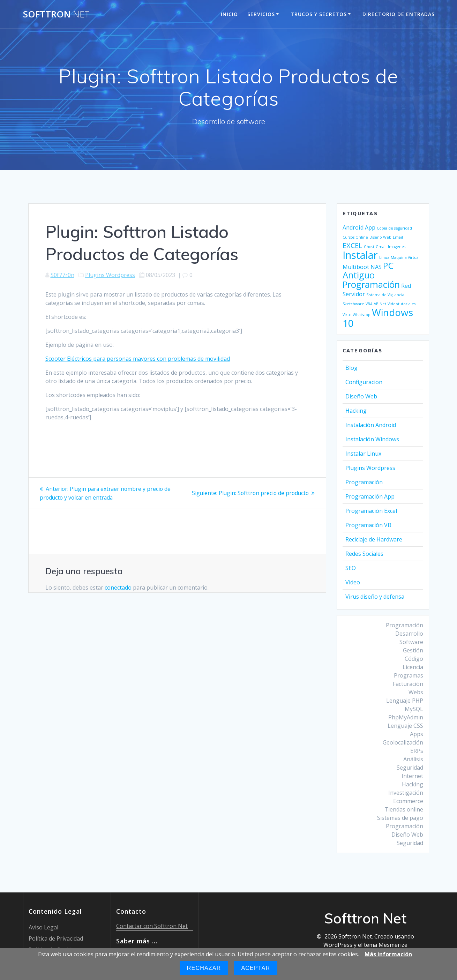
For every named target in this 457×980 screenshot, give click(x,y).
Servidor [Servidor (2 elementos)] (354, 294)
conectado (118, 587)
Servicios (261, 14)
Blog (351, 368)
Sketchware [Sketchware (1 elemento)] (353, 304)
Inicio (229, 14)
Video (353, 582)
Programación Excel (371, 511)
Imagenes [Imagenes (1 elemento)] (397, 247)
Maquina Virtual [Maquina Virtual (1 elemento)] (405, 257)
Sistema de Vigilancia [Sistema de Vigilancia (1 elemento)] (385, 295)
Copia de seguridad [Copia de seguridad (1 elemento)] (394, 228)
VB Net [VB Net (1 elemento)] (380, 304)
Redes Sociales (364, 554)
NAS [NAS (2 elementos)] (376, 267)
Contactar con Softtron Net (152, 926)
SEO (351, 568)
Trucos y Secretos (319, 14)
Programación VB (368, 525)
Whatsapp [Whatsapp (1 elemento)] (362, 315)
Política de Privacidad (56, 938)
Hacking (356, 411)
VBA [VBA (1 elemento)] (369, 304)
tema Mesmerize (386, 945)
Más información (388, 954)
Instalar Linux (363, 454)
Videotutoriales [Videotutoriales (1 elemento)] (402, 304)
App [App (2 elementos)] (370, 227)
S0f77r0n (62, 275)
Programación (364, 482)
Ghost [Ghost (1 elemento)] (369, 247)
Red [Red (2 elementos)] (406, 286)
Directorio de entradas (399, 14)
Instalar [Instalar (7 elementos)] (360, 255)
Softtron (56, 14)
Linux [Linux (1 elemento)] (384, 257)
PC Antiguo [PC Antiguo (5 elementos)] (368, 270)
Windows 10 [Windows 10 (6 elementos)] (378, 318)
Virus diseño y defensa (375, 597)
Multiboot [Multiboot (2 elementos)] (356, 267)
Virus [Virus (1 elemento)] (347, 315)
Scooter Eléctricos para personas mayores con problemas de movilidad (138, 359)
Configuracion (364, 382)
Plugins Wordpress (110, 275)
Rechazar (204, 968)
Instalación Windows (372, 439)
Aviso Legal (43, 927)
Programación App (370, 496)
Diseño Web (361, 396)
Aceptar (256, 968)
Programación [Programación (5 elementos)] (371, 285)
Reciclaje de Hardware (374, 539)
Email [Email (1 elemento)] (398, 237)
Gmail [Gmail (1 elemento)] (381, 247)
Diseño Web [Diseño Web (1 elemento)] (380, 237)
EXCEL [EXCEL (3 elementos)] (353, 245)
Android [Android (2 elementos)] (353, 227)
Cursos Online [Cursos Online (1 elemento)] (355, 237)
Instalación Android (371, 425)
